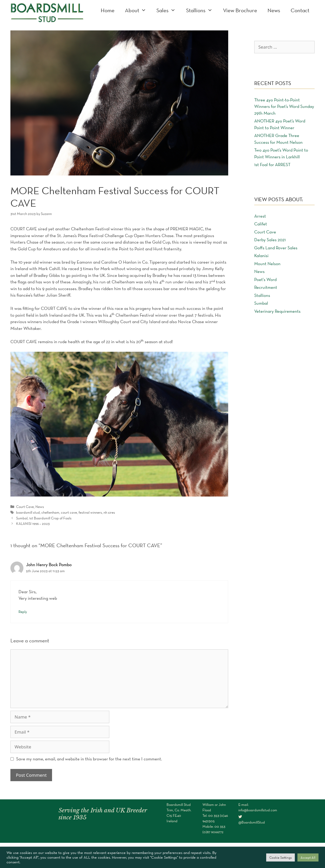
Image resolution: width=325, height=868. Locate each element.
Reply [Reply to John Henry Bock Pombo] (23, 612)
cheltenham (50, 512)
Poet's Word (265, 279)
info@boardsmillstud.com (258, 810)
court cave (69, 512)
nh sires (109, 512)
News (274, 10)
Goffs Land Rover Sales (276, 248)
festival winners (90, 512)
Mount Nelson (267, 264)
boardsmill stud (28, 512)
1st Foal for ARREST (272, 165)
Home (108, 10)
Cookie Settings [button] (281, 857)
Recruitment (266, 287)
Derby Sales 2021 (270, 240)
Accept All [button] (308, 857)
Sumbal (261, 303)
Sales (169, 10)
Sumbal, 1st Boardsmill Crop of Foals (44, 518)
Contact (300, 10)
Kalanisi (261, 256)
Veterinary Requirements (277, 311)
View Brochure (240, 10)
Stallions (202, 10)
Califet (261, 224)
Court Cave (25, 507)
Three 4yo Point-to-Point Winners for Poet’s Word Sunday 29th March (284, 106)
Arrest (260, 216)
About (138, 10)
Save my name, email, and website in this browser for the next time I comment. (89, 759)
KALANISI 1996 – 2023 (33, 524)
